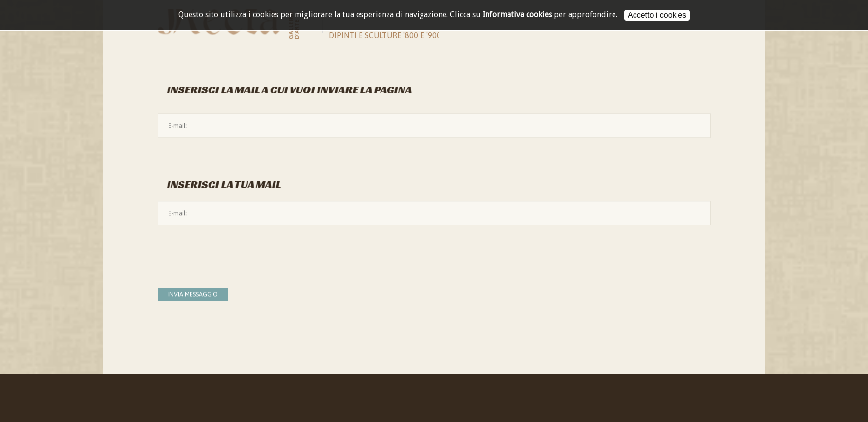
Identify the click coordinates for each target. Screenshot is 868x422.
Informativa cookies (517, 14)
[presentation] (232, 252)
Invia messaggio (193, 295)
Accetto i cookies (657, 15)
